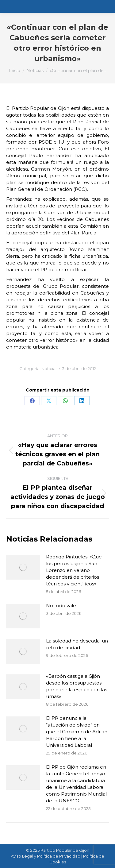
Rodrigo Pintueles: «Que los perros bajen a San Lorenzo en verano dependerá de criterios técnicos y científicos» (74, 570)
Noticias (49, 368)
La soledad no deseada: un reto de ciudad (77, 644)
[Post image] (23, 567)
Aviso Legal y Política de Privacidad (46, 856)
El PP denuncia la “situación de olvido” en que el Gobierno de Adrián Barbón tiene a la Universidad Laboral (77, 732)
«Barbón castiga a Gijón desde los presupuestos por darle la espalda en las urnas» (77, 686)
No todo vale (61, 606)
